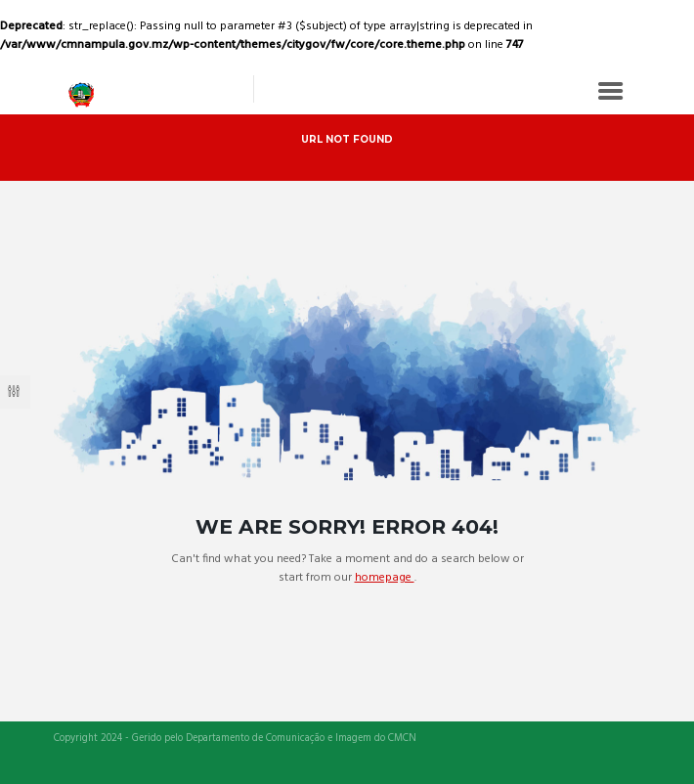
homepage (385, 578)
